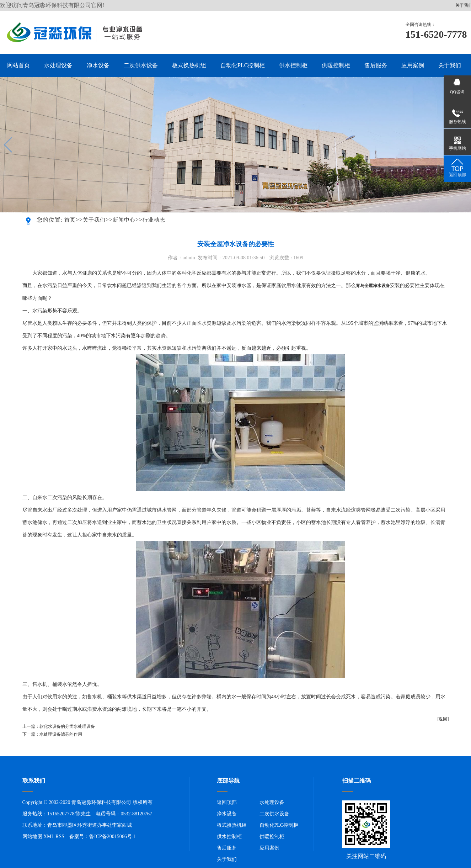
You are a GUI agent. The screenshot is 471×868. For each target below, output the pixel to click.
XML (49, 837)
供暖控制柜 (272, 837)
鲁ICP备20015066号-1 (113, 837)
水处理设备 (272, 802)
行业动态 (154, 220)
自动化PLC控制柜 (279, 825)
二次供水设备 (274, 814)
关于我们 (94, 220)
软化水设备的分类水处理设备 (67, 726)
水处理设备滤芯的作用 (61, 734)
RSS (60, 837)
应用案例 (269, 848)
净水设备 (227, 814)
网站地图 (32, 837)
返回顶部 (227, 802)
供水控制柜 (229, 837)
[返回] (443, 719)
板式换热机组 (232, 825)
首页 (70, 220)
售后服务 (227, 848)
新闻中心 (124, 220)
